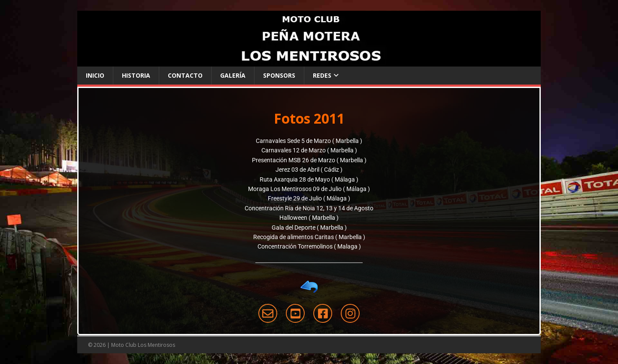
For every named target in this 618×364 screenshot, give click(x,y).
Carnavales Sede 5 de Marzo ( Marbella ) (309, 141)
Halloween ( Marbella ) (309, 218)
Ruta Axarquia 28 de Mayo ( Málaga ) (309, 179)
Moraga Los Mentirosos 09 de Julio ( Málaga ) (309, 189)
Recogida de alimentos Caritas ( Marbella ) (309, 237)
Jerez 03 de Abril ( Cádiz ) (309, 170)
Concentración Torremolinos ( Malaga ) (309, 246)
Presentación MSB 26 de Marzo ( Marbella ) (309, 160)
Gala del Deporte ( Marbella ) (309, 227)
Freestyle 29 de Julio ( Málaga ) (309, 198)
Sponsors (279, 75)
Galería (233, 75)
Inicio (95, 75)
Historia (136, 75)
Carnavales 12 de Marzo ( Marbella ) (309, 150)
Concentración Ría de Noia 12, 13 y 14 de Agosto (309, 208)
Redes (322, 75)
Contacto (185, 75)
